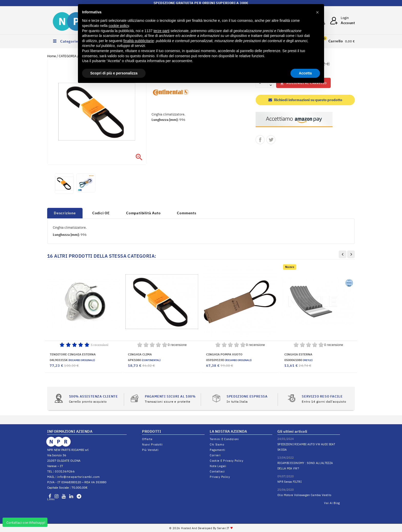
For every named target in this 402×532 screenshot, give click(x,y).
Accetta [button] (305, 73)
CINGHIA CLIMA (140, 354)
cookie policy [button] (119, 26)
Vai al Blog (332, 503)
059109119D (229, 360)
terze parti (162, 31)
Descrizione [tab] (65, 213)
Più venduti (150, 450)
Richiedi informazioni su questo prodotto (305, 100)
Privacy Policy (220, 477)
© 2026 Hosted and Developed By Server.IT (201, 528)
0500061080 (298, 360)
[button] (317, 12)
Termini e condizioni (224, 439)
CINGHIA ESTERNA (298, 354)
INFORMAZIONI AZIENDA (70, 431)
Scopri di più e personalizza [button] (114, 73)
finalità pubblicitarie (139, 41)
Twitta (271, 140)
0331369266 (65, 471)
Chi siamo (217, 444)
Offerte (147, 439)
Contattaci (217, 471)
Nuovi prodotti (152, 444)
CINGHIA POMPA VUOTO (224, 354)
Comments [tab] (187, 213)
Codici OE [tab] (101, 213)
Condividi (260, 140)
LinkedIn (51, 499)
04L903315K (72, 360)
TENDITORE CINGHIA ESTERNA (73, 354)
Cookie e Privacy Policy (227, 461)
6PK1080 (144, 360)
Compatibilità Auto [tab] (143, 213)
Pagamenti (217, 450)
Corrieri (215, 455)
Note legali (218, 466)
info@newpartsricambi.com (78, 477)
